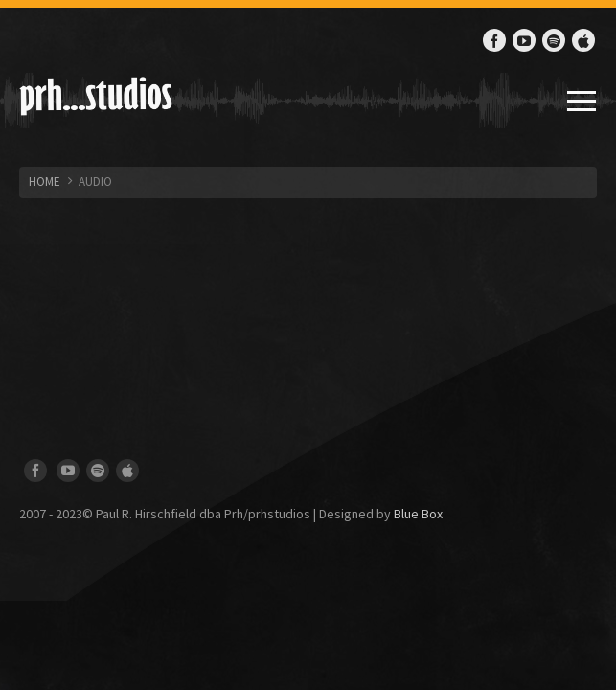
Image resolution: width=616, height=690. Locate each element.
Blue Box (418, 514)
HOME (45, 182)
